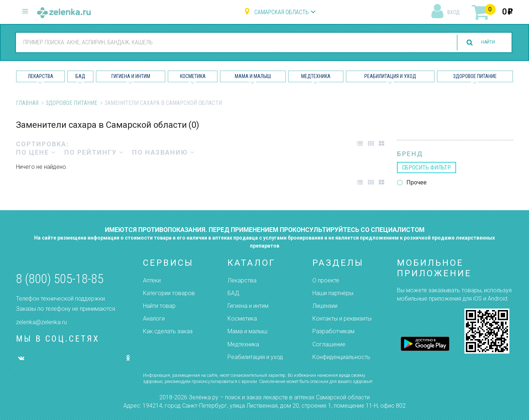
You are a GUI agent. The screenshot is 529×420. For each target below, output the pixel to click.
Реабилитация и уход (390, 76)
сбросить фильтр (427, 168)
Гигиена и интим (248, 306)
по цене (36, 152)
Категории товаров (169, 293)
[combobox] (227, 42)
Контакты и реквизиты (342, 319)
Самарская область (282, 12)
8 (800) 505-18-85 (60, 279)
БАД (80, 76)
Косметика (193, 76)
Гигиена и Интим (131, 76)
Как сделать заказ (168, 331)
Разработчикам (333, 331)
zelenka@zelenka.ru (41, 322)
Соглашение (329, 344)
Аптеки (152, 280)
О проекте (326, 280)
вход (453, 12)
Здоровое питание (475, 76)
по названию (164, 152)
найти (484, 43)
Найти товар (159, 306)
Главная (27, 103)
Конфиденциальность (341, 357)
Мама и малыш (253, 76)
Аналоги (154, 319)
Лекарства (41, 76)
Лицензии (325, 306)
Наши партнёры (333, 293)
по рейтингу (94, 152)
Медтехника (316, 76)
